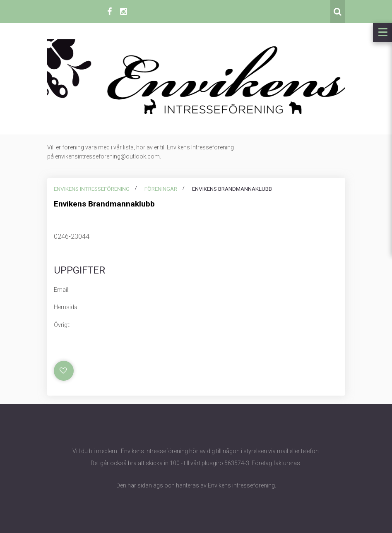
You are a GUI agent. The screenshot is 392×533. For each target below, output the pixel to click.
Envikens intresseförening (92, 189)
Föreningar (161, 189)
